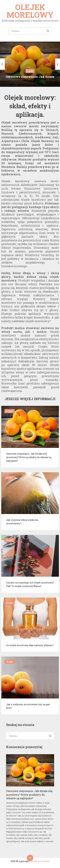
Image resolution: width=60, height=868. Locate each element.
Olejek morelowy (30, 11)
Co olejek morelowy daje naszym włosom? (30, 645)
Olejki (10, 411)
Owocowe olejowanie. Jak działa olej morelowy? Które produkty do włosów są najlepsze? (29, 457)
